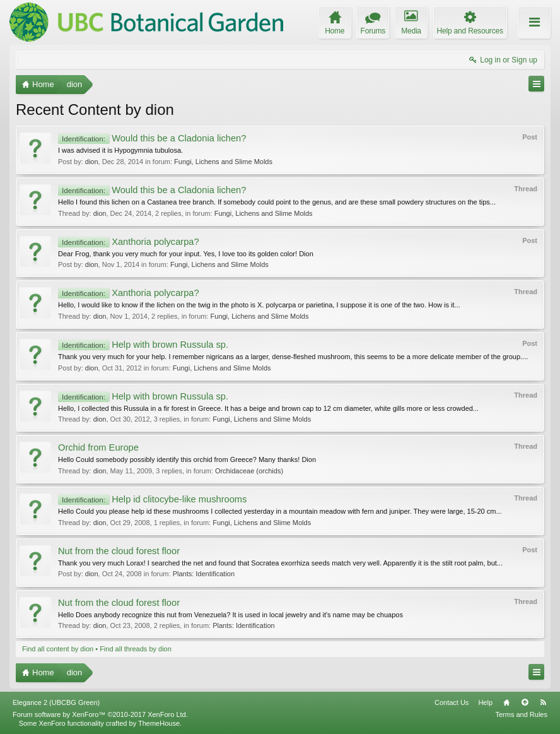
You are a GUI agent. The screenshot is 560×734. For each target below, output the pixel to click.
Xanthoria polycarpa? (129, 242)
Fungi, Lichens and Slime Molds (223, 162)
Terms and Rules (521, 714)
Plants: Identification (204, 574)
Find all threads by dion (136, 649)
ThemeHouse (159, 723)
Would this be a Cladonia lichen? (152, 138)
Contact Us (452, 702)
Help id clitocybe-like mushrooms (152, 499)
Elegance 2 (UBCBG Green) (56, 702)
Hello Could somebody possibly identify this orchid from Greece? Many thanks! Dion (187, 459)
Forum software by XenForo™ (100, 714)
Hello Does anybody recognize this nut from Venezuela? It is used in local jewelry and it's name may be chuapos (230, 615)
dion (92, 162)
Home (506, 702)
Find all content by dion (58, 649)
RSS (543, 702)
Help (485, 702)
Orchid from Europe (98, 447)
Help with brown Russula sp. (143, 345)
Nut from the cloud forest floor (119, 551)
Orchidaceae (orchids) (249, 471)
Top (525, 702)
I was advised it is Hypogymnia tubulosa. (120, 150)
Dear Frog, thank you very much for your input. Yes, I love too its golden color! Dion (186, 254)
